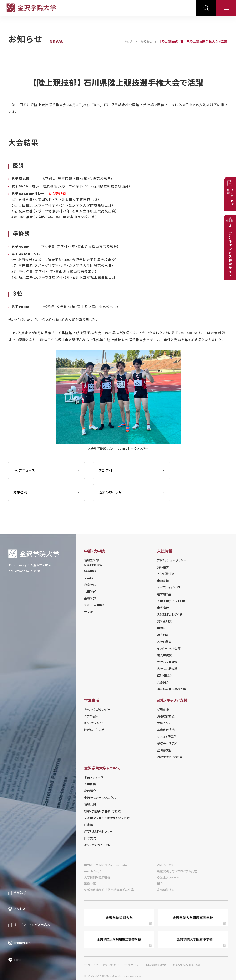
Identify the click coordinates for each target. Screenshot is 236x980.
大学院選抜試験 (167, 669)
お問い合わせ (111, 965)
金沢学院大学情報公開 (186, 965)
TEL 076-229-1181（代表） (25, 571)
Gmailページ (92, 871)
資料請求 (163, 567)
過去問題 (163, 635)
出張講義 (163, 608)
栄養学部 (90, 598)
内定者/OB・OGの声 (170, 757)
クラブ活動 (91, 716)
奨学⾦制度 (164, 621)
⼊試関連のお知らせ (170, 615)
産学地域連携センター (98, 832)
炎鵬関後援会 (166, 890)
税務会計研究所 (167, 743)
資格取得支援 (166, 716)
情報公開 (90, 804)
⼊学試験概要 (166, 574)
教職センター (165, 723)
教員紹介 (90, 791)
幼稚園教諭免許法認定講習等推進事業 (109, 890)
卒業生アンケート (168, 878)
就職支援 (163, 710)
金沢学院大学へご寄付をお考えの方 (107, 818)
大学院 (89, 612)
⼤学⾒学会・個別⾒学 (171, 601)
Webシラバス (165, 865)
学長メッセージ (94, 777)
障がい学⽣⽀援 (94, 730)
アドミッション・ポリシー (172, 560)
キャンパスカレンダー (97, 710)
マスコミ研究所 (167, 737)
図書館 (89, 825)
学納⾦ (161, 628)
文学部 (89, 578)
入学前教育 (164, 642)
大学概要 (90, 784)
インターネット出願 (169, 649)
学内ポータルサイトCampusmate (106, 865)
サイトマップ (91, 965)
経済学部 (90, 571)
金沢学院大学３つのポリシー (102, 798)
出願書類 (163, 581)
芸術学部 (90, 592)
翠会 (160, 884)
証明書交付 (164, 750)
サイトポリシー (132, 965)
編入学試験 (164, 655)
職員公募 (90, 884)
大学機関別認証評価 (97, 878)
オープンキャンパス (169, 587)
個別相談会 (164, 676)
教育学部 (90, 585)
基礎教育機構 (166, 730)
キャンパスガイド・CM (97, 845)
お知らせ (146, 42)
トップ (129, 42)
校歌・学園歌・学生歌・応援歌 (102, 811)
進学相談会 (164, 594)
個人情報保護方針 (157, 965)
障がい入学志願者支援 (172, 689)
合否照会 (163, 683)
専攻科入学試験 (167, 662)
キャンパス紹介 (94, 723)
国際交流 (90, 838)
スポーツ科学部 (94, 605)
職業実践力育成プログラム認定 (177, 871)
